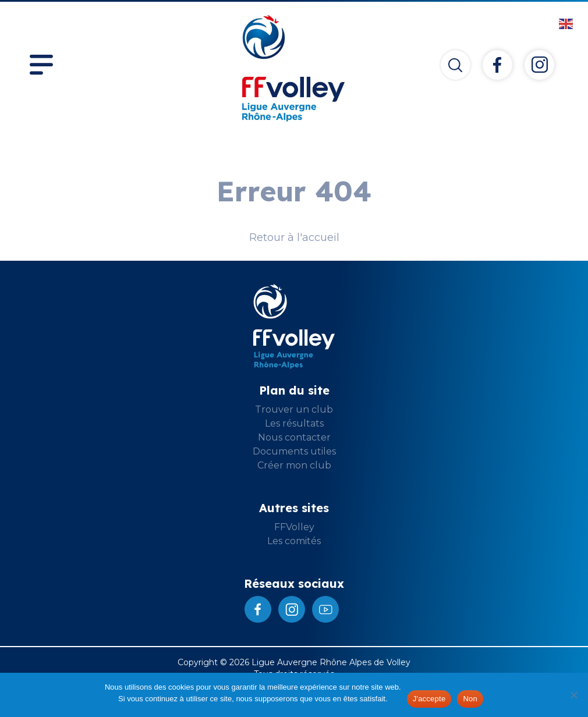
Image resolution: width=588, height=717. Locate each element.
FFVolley (294, 527)
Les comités (294, 541)
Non (470, 699)
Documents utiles (294, 451)
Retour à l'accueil (294, 237)
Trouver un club (294, 409)
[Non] (573, 695)
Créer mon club (294, 465)
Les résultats (294, 423)
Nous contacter (294, 437)
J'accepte (429, 699)
